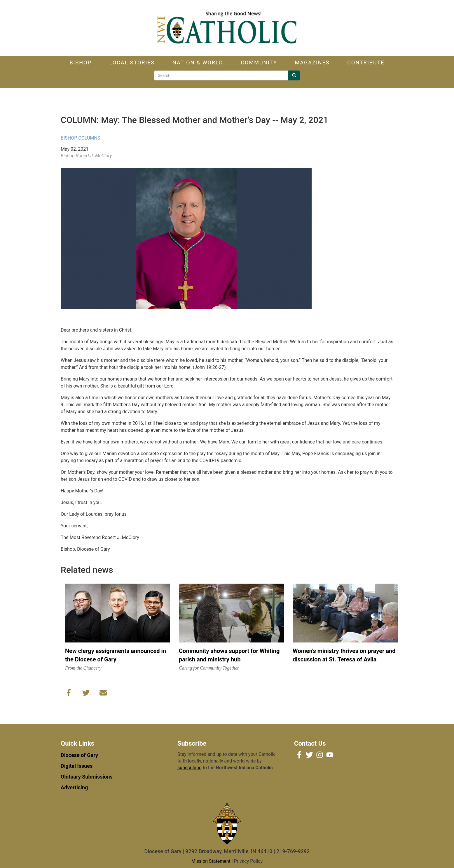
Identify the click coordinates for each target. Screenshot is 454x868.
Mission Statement (211, 861)
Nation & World (198, 62)
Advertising (74, 787)
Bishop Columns (80, 138)
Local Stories (132, 62)
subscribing (190, 768)
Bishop (80, 62)
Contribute (366, 62)
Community (259, 62)
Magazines (312, 62)
